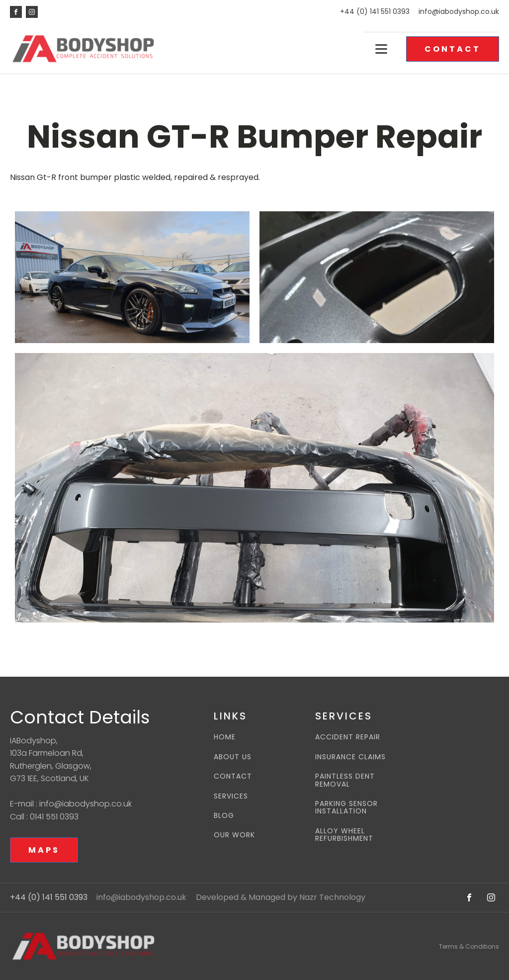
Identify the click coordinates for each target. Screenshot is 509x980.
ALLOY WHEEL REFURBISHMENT (344, 835)
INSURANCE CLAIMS (350, 757)
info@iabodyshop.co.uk (459, 12)
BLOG (224, 816)
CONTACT (453, 49)
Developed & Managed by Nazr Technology (281, 897)
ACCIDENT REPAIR (348, 737)
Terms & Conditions (469, 946)
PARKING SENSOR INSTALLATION (346, 808)
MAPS (44, 850)
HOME (225, 737)
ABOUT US (233, 757)
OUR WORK (234, 835)
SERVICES (231, 796)
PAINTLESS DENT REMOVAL (345, 780)
